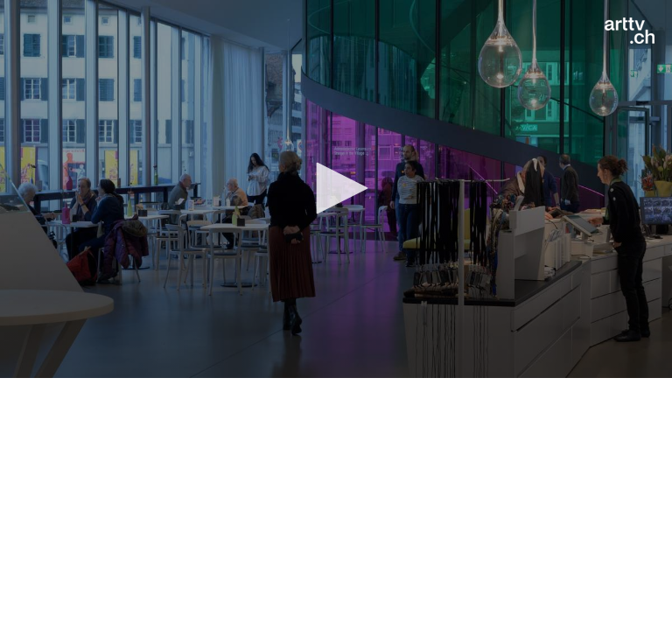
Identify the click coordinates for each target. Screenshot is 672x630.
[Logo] (630, 31)
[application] (336, 189)
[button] (336, 188)
